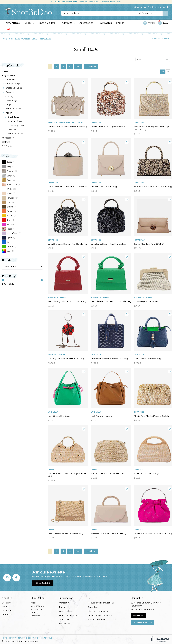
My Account (65, 624)
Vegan (35, 39)
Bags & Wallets (23, 39)
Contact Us (7, 614)
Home (4, 39)
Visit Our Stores (142, 622)
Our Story (6, 603)
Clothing (6, 142)
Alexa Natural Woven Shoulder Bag (66, 533)
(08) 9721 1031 (137, 606)
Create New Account (156, 7)
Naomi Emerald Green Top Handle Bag (111, 301)
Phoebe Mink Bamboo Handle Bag (109, 533)
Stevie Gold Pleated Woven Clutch (151, 416)
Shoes (5, 71)
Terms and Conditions (28, 638)
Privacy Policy (47, 638)
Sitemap (12, 638)
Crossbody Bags (14, 88)
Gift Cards (7, 146)
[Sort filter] (153, 60)
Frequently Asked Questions (101, 603)
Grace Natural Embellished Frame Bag (68, 187)
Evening (9, 96)
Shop (11, 39)
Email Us (138, 616)
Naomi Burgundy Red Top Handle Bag (67, 301)
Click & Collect (66, 611)
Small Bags (11, 80)
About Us (6, 607)
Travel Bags (11, 100)
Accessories (8, 138)
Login (137, 7)
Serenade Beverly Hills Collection (65, 123)
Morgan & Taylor (57, 297)
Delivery (63, 607)
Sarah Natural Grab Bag (146, 473)
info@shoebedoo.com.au (143, 609)
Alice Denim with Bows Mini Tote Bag (109, 359)
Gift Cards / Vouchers (98, 611)
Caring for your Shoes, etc (100, 615)
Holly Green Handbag (59, 416)
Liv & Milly (96, 355)
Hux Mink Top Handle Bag (104, 187)
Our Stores (7, 610)
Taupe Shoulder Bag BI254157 (149, 244)
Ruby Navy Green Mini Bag (147, 359)
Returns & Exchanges (69, 615)
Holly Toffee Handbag (102, 416)
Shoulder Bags (13, 84)
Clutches (10, 92)
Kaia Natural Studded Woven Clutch (109, 473)
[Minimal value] (22, 280)
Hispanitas (139, 240)
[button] (30, 23)
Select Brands (10, 267)
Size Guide (64, 619)
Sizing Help (93, 607)
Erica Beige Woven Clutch (147, 301)
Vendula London (56, 355)
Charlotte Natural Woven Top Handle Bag (67, 475)
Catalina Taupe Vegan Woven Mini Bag (68, 127)
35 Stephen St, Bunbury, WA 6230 (146, 603)
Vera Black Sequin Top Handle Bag (109, 244)
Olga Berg (96, 123)
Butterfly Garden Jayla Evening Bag (66, 359)
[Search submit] (165, 13)
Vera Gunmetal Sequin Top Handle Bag (68, 244)
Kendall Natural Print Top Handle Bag (153, 187)
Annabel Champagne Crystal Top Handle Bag (151, 128)
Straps (9, 105)
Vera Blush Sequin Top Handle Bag (108, 127)
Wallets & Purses (13, 109)
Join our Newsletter (97, 619)
